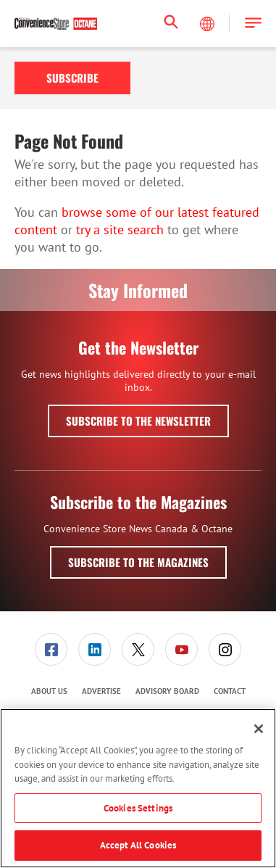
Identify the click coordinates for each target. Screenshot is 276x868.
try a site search (120, 230)
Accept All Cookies (138, 845)
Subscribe (72, 78)
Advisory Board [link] (167, 691)
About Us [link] (49, 691)
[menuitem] (51, 649)
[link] (51, 649)
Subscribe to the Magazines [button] (138, 562)
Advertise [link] (101, 691)
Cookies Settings (138, 808)
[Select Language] (209, 24)
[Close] (259, 729)
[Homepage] (56, 24)
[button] (253, 24)
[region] (138, 788)
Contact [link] (230, 691)
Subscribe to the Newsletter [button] (138, 421)
